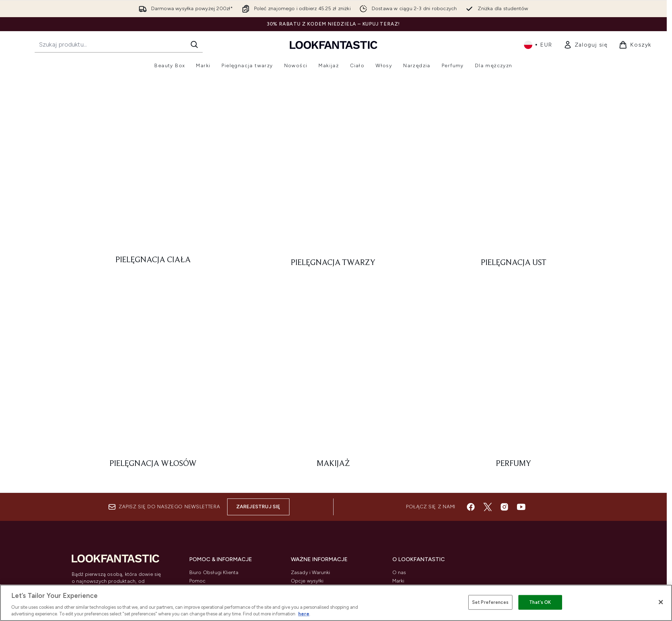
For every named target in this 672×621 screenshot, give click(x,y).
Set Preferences (490, 602)
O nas (399, 486)
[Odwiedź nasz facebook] (471, 420)
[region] (336, 603)
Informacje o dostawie (216, 511)
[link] (586, 45)
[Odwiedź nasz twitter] (488, 420)
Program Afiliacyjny (415, 511)
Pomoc (198, 494)
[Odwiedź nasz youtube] (521, 420)
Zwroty (198, 503)
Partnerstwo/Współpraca (422, 519)
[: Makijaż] (333, 221)
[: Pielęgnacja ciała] (153, 180)
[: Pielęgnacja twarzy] (333, 180)
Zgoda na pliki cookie (98, 536)
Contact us (202, 519)
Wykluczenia (305, 519)
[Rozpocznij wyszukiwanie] (119, 44)
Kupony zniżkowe (413, 503)
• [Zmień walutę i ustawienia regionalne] (538, 45)
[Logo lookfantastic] (334, 45)
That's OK (540, 602)
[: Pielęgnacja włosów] (153, 221)
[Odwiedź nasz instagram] (504, 420)
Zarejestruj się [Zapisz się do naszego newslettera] (258, 420)
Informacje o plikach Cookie (324, 511)
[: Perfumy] (514, 221)
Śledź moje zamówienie (217, 528)
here (304, 614)
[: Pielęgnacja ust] (514, 180)
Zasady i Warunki (311, 486)
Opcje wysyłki (307, 494)
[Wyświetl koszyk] (635, 45)
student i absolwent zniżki (423, 536)
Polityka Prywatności (314, 503)
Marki (398, 494)
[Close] (661, 602)
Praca (399, 528)
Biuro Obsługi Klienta (214, 486)
